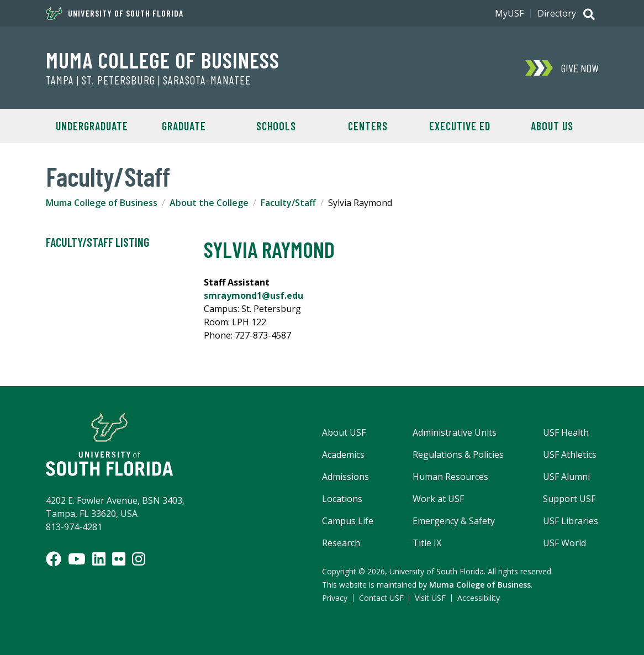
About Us (552, 126)
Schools (276, 126)
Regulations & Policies (458, 455)
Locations (342, 499)
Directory (557, 13)
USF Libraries (571, 521)
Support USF (569, 499)
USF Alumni (566, 477)
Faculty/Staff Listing (97, 242)
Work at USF (438, 499)
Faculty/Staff (288, 203)
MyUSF (509, 13)
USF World (564, 543)
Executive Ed (460, 126)
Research (341, 543)
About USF (344, 432)
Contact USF (381, 598)
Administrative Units (455, 432)
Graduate (184, 126)
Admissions (345, 477)
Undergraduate (92, 126)
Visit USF (430, 598)
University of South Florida (115, 13)
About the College (209, 203)
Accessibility (479, 598)
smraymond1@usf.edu (254, 295)
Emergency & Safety (454, 521)
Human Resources (450, 477)
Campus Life (348, 521)
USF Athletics (570, 455)
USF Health (566, 432)
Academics (343, 455)
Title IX (427, 543)
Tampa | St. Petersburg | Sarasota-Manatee (148, 80)
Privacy (335, 598)
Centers (368, 126)
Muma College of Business (163, 60)
